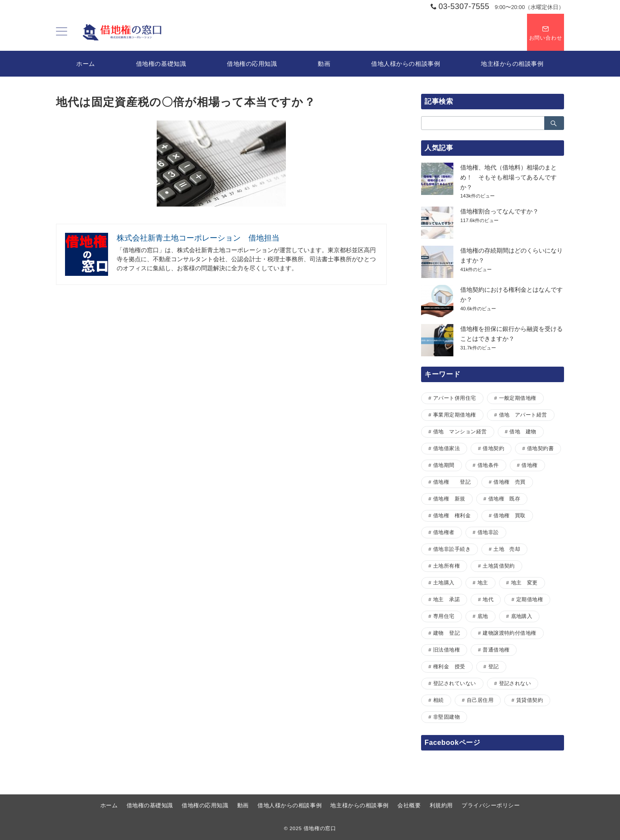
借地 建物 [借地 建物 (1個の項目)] (523, 431)
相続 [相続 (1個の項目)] (439, 700)
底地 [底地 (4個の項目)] (483, 616)
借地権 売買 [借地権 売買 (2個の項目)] (510, 482)
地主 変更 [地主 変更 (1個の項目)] (524, 582)
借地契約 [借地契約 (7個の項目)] (493, 448)
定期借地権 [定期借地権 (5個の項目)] (530, 599)
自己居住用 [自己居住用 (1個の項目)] (480, 700)
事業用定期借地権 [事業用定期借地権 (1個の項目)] (455, 415)
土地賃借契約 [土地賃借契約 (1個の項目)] (499, 566)
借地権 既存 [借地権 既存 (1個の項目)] (504, 499)
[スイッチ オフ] (546, 32)
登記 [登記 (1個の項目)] (494, 666)
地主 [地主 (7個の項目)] (483, 582)
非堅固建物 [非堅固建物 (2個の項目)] (446, 717)
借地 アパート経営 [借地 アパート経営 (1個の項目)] (523, 415)
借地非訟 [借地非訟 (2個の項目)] (488, 532)
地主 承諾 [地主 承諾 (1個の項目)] (446, 599)
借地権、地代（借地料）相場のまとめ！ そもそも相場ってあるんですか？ (508, 177)
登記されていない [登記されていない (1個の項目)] (455, 683)
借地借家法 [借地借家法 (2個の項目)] (446, 448)
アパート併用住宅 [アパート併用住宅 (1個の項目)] (455, 398)
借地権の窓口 (320, 828)
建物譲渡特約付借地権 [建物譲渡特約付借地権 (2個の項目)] (510, 633)
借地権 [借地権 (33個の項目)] (529, 465)
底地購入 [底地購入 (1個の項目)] (522, 616)
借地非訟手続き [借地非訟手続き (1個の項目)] (452, 549)
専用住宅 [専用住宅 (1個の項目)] (444, 616)
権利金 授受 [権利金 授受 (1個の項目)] (449, 666)
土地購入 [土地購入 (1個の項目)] (444, 582)
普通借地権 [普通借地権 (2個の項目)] (496, 650)
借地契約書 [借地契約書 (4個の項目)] (540, 448)
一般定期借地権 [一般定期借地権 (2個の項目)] (518, 398)
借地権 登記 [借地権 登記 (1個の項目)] (452, 482)
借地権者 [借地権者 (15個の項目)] (444, 532)
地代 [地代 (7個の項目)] (488, 599)
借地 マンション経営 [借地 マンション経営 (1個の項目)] (460, 431)
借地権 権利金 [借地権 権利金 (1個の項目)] (452, 515)
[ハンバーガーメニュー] (62, 32)
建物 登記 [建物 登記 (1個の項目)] (446, 633)
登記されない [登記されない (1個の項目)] (515, 683)
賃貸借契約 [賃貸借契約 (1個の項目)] (530, 700)
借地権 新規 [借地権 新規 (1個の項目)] (449, 499)
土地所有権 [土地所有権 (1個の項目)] (446, 566)
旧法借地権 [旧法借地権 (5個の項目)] (446, 650)
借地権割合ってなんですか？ (499, 211)
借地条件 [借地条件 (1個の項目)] (488, 465)
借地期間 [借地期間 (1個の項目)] (444, 465)
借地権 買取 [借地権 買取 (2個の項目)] (510, 515)
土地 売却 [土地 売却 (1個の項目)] (507, 549)
